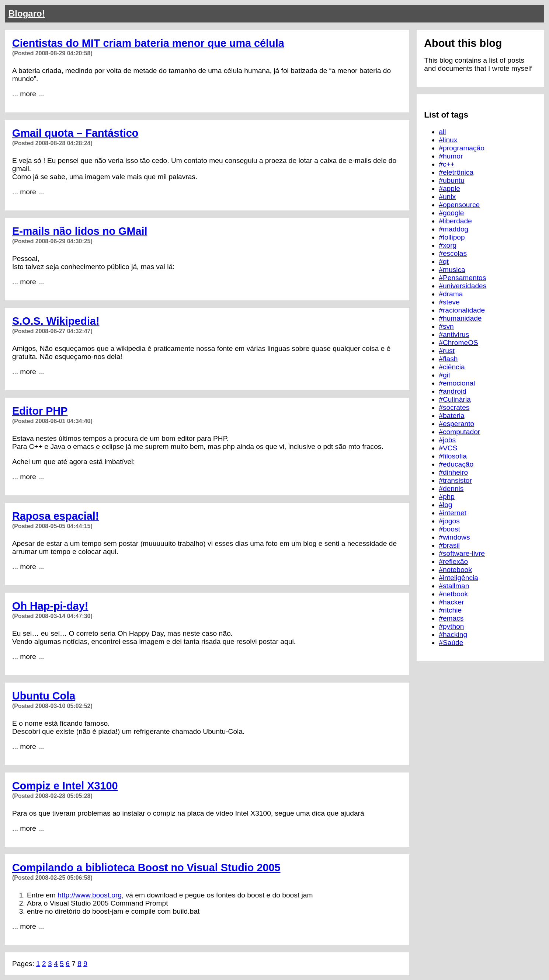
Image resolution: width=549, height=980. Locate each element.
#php (447, 497)
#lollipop (452, 237)
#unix (447, 197)
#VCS (448, 448)
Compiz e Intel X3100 (65, 786)
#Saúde (451, 643)
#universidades (463, 286)
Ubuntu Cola (44, 696)
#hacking (453, 634)
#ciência (452, 367)
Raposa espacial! (55, 516)
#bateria (451, 416)
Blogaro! (27, 13)
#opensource (459, 205)
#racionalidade (462, 310)
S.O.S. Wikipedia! (56, 321)
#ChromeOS (458, 343)
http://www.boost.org (90, 895)
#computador (459, 432)
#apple (449, 189)
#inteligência (458, 578)
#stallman (454, 586)
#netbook (453, 594)
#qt (444, 261)
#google (451, 213)
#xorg (448, 245)
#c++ (447, 164)
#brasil (449, 545)
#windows (454, 537)
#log (445, 505)
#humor (451, 156)
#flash (448, 359)
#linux (448, 140)
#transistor (455, 480)
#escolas (453, 253)
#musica (452, 270)
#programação (462, 148)
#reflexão (453, 562)
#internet (453, 513)
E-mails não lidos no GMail (80, 231)
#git (444, 375)
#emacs (451, 618)
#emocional (457, 383)
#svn (446, 326)
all (442, 132)
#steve (449, 302)
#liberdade (455, 221)
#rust (447, 351)
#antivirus (454, 334)
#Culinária (455, 399)
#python (451, 626)
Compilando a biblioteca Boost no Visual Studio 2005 (146, 868)
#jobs (447, 440)
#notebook (455, 570)
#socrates (454, 407)
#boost (449, 529)
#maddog (454, 229)
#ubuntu (451, 180)
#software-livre (462, 553)
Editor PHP (40, 411)
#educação (456, 464)
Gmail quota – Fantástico (75, 133)
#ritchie (450, 610)
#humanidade (460, 318)
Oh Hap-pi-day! (50, 606)
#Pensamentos (462, 278)
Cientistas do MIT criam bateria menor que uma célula (148, 43)
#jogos (449, 521)
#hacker (451, 602)
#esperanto (456, 424)
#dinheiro (453, 472)
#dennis (451, 489)
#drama (451, 294)
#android (453, 391)
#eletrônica (456, 172)
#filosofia (453, 456)
